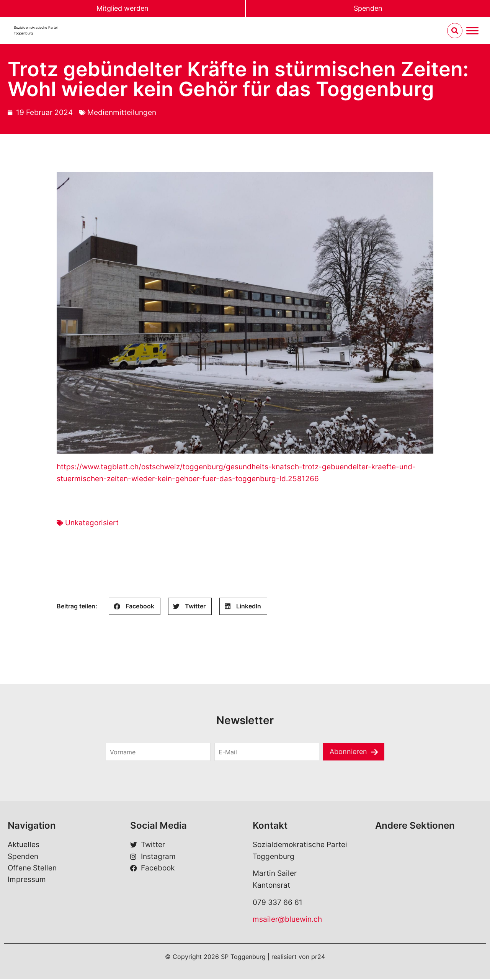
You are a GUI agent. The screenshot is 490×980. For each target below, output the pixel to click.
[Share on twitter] (190, 607)
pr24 (318, 957)
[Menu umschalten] (472, 31)
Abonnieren (349, 752)
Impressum (27, 880)
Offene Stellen (32, 869)
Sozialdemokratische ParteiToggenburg (36, 31)
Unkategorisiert (92, 523)
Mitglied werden (122, 9)
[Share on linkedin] (243, 607)
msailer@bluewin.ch (287, 920)
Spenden (368, 9)
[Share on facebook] (135, 607)
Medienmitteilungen (122, 113)
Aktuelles (24, 845)
